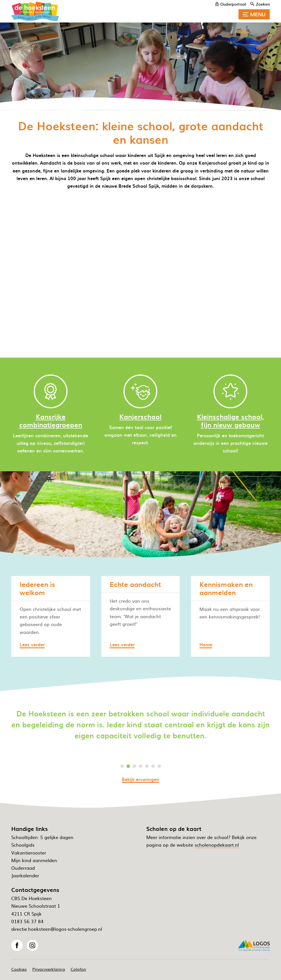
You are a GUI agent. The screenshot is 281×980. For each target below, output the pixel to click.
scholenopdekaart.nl (217, 845)
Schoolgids (23, 845)
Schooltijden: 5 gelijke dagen (42, 837)
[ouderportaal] (231, 4)
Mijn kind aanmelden (34, 860)
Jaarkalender (25, 875)
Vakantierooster (29, 853)
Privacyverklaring (49, 969)
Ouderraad (23, 868)
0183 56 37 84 (27, 921)
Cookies (19, 969)
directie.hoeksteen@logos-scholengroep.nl (57, 929)
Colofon (78, 969)
